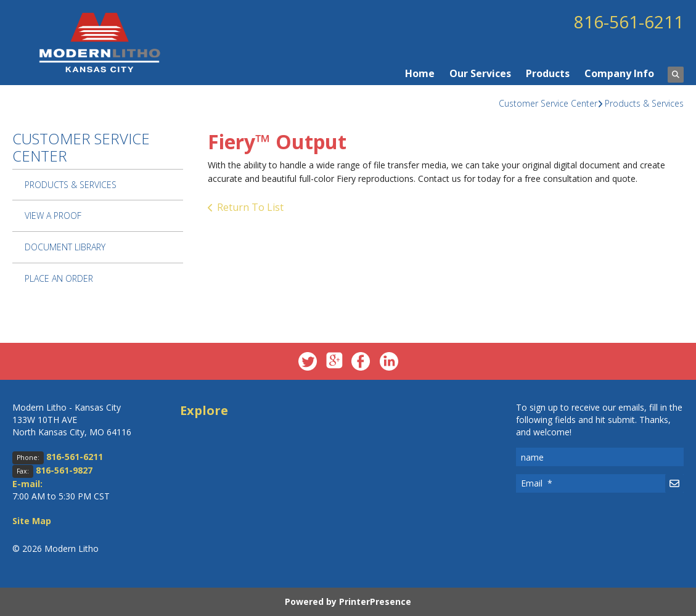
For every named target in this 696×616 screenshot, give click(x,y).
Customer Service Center (548, 103)
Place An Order (59, 278)
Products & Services (644, 103)
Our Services (480, 73)
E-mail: (27, 484)
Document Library (65, 247)
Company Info (619, 73)
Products (548, 73)
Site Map (32, 521)
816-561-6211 (629, 22)
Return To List (250, 207)
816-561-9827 (64, 470)
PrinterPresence (375, 602)
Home (420, 73)
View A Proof (53, 216)
